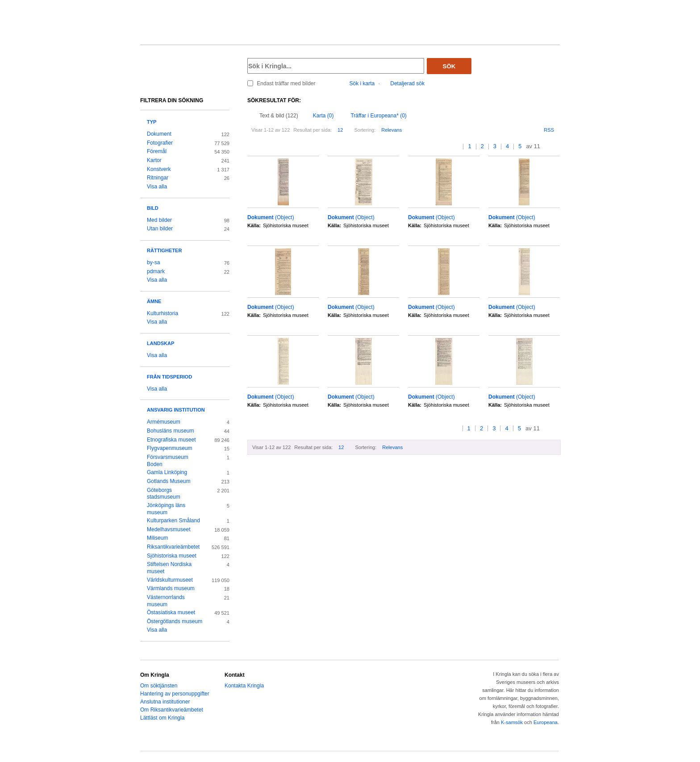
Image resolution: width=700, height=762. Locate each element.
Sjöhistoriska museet (172, 556)
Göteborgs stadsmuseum (164, 494)
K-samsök (512, 722)
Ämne (154, 301)
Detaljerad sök (407, 83)
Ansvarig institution (176, 410)
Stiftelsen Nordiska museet (169, 568)
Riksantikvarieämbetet (173, 547)
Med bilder (159, 220)
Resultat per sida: (312, 130)
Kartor (154, 160)
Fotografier (160, 143)
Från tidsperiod (169, 377)
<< (448, 147)
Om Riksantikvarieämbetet (172, 710)
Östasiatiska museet (171, 612)
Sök (449, 66)
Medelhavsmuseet (169, 529)
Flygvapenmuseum (170, 448)
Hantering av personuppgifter (175, 694)
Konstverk (159, 169)
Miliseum (157, 538)
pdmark (156, 271)
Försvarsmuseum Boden (168, 461)
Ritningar (158, 178)
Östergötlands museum (175, 621)
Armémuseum (164, 422)
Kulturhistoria (162, 313)
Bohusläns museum (171, 431)
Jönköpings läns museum (166, 509)
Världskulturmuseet (170, 580)
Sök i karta (362, 83)
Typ (152, 122)
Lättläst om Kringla (162, 718)
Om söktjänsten (159, 686)
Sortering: (365, 130)
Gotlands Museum (169, 481)
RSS (549, 130)
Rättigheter (164, 250)
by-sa (153, 262)
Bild (153, 208)
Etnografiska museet (171, 440)
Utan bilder (160, 229)
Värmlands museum (171, 588)
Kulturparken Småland (173, 520)
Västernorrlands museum (166, 601)
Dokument (159, 134)
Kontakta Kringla (244, 686)
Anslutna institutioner (165, 702)
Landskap (160, 343)
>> (557, 147)
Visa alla (157, 187)
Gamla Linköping (167, 472)
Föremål (157, 151)
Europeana (546, 722)
